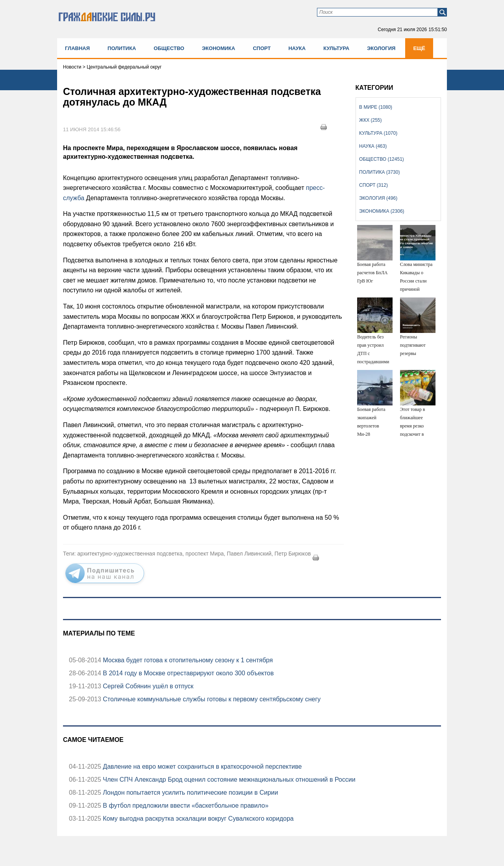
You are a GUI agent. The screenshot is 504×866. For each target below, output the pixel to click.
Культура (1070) (378, 133)
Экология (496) (378, 198)
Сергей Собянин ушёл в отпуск (147, 686)
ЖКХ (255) (370, 120)
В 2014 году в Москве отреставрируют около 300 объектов (187, 673)
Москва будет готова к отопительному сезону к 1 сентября (187, 660)
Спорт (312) (373, 185)
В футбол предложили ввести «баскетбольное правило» (185, 806)
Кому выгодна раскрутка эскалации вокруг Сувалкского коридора (197, 819)
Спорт (262, 48)
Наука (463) (373, 146)
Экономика (219, 48)
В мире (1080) (376, 107)
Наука (297, 48)
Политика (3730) (379, 172)
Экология (381, 48)
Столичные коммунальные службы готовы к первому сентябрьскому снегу (211, 699)
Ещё (419, 48)
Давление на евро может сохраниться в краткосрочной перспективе (202, 767)
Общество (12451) (382, 159)
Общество (169, 48)
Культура (336, 48)
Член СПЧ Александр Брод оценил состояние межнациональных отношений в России (228, 780)
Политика (122, 48)
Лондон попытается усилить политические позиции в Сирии (190, 793)
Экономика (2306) (382, 211)
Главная (77, 48)
